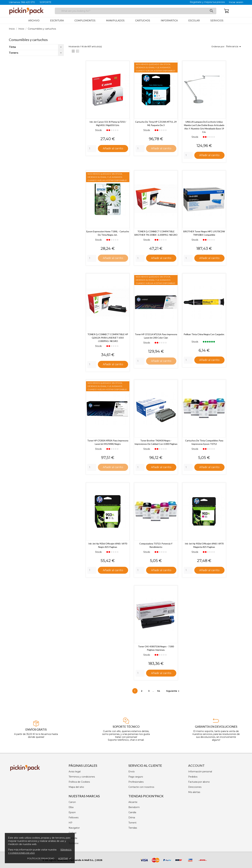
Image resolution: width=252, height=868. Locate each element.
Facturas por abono (199, 782)
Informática (169, 21)
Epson (72, 812)
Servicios (217, 21)
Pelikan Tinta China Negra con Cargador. (204, 335)
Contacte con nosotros (141, 787)
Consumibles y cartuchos (28, 40)
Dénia (132, 818)
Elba (71, 807)
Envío (132, 772)
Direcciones (195, 787)
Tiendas (133, 828)
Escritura (57, 21)
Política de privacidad (41, 858)
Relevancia (234, 47)
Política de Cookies (79, 782)
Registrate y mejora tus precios (207, 2)
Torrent (132, 823)
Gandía (132, 812)
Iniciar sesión (236, 2)
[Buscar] (136, 11)
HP (70, 823)
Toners (14, 53)
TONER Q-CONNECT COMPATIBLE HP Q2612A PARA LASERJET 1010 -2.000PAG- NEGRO (108, 338)
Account (196, 765)
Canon (72, 802)
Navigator (74, 828)
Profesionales (136, 782)
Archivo (34, 21)
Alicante (133, 802)
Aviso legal (75, 772)
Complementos (85, 21)
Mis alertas (194, 792)
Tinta (12, 47)
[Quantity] (92, 149)
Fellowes (74, 818)
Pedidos (193, 777)
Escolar (194, 21)
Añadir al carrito (113, 148)
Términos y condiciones (82, 777)
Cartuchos (143, 21)
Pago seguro (136, 777)
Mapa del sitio (76, 787)
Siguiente (173, 692)
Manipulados (115, 21)
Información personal (200, 772)
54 (159, 692)
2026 (99, 860)
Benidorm (134, 807)
